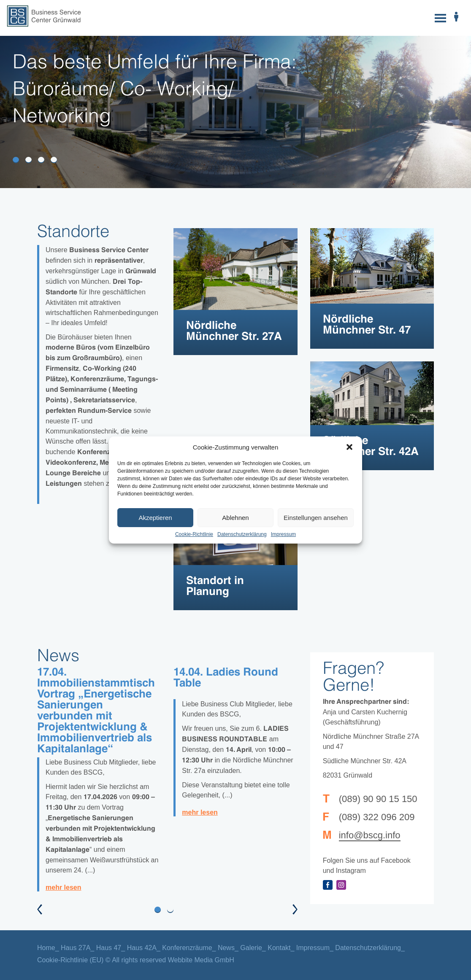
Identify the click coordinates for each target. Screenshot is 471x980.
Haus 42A (142, 948)
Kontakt (279, 948)
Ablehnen (235, 518)
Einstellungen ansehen (316, 518)
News (226, 948)
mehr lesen (63, 887)
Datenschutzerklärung (242, 534)
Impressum (283, 534)
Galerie (251, 948)
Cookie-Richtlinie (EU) (70, 960)
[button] (349, 447)
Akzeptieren (155, 518)
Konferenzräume (187, 948)
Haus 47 (109, 948)
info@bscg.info (370, 835)
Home (46, 948)
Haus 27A (76, 948)
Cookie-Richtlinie (194, 534)
